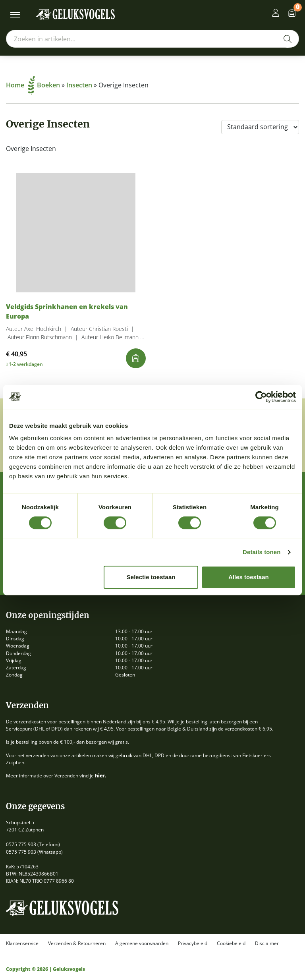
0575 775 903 (21, 844)
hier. (100, 776)
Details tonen (262, 552)
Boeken (48, 85)
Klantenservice (22, 943)
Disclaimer (267, 943)
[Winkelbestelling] (260, 127)
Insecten (79, 85)
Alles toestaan (249, 577)
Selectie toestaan (151, 577)
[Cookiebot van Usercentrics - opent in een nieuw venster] (261, 397)
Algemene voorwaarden (142, 943)
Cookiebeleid (231, 943)
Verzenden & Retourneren (77, 943)
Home (20, 85)
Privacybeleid (193, 943)
